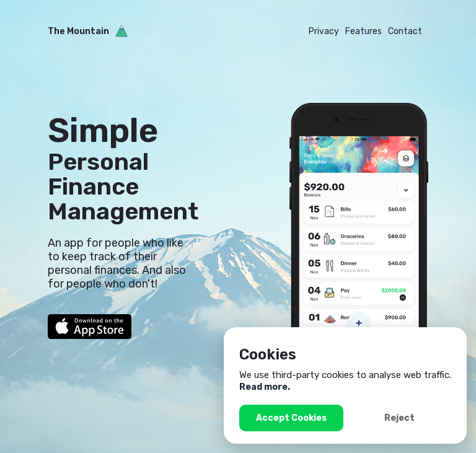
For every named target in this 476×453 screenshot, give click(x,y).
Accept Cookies (291, 418)
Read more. (265, 387)
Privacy (324, 31)
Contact (405, 31)
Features (364, 31)
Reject (399, 418)
